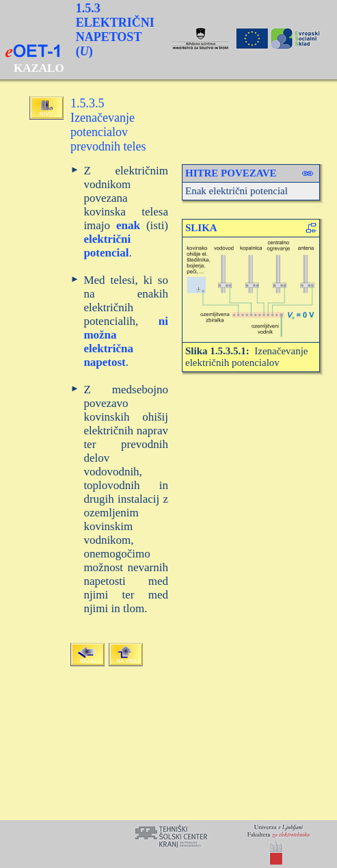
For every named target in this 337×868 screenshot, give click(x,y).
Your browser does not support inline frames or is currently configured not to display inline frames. (168, 844)
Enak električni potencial (237, 191)
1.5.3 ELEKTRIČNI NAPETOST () (115, 30)
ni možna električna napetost (126, 342)
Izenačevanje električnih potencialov (247, 357)
